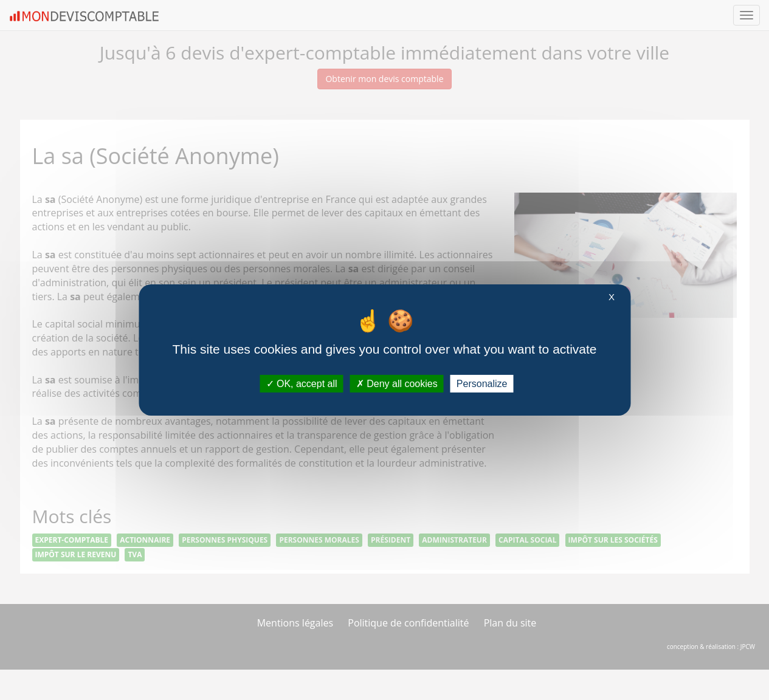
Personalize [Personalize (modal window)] (482, 384)
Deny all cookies (397, 384)
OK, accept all (302, 384)
